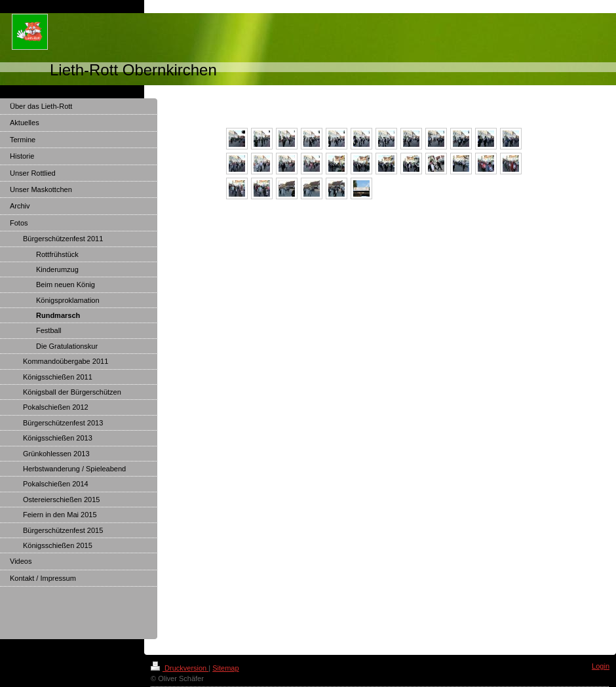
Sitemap (225, 668)
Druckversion (180, 668)
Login (601, 666)
